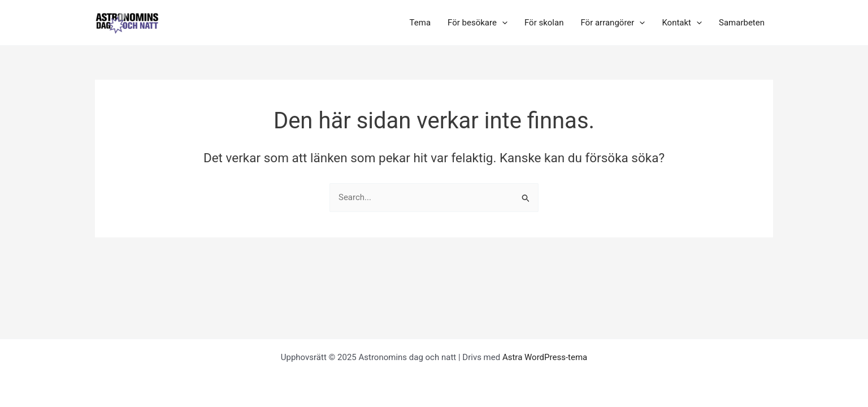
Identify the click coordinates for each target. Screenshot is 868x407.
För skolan (544, 23)
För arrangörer (613, 23)
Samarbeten (742, 23)
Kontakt (682, 23)
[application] (502, 23)
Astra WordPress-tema (545, 357)
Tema (420, 23)
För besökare (478, 23)
